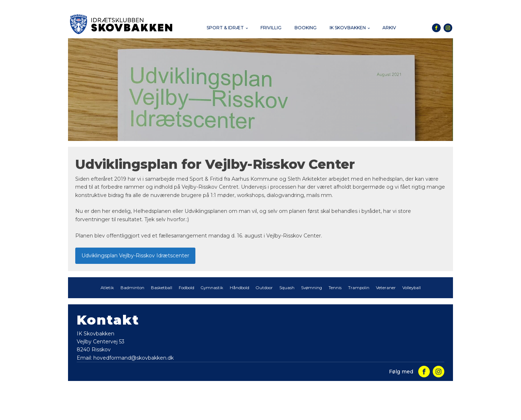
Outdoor (264, 288)
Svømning (312, 288)
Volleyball (412, 288)
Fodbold (187, 288)
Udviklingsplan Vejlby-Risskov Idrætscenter (135, 256)
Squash (287, 288)
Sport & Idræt (225, 28)
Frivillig (271, 28)
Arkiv (389, 28)
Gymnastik (212, 288)
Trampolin (359, 288)
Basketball (162, 288)
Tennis (335, 288)
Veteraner (386, 288)
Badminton (132, 288)
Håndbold (240, 288)
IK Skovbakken (348, 28)
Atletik (107, 288)
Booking (306, 28)
